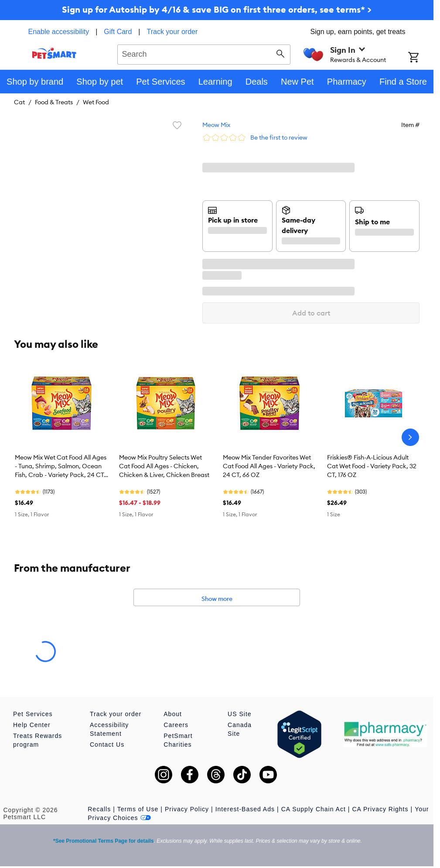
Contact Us (107, 744)
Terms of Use (138, 809)
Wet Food (96, 102)
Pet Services (33, 714)
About (173, 714)
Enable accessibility (59, 32)
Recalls (99, 809)
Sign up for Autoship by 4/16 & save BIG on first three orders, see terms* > (217, 9)
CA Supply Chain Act (314, 809)
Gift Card (118, 32)
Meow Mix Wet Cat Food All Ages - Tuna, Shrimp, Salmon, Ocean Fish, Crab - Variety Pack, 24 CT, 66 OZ (61, 467)
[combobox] (204, 53)
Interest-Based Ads (245, 809)
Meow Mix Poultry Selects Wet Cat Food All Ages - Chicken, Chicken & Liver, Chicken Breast (164, 466)
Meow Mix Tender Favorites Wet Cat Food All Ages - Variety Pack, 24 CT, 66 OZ (269, 466)
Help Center (32, 725)
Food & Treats (54, 102)
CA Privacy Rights (380, 809)
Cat (19, 102)
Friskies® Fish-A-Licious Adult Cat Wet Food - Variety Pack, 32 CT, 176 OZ (372, 466)
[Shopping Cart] (421, 58)
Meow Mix (216, 125)
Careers (176, 725)
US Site (239, 714)
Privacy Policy (187, 809)
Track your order (172, 32)
